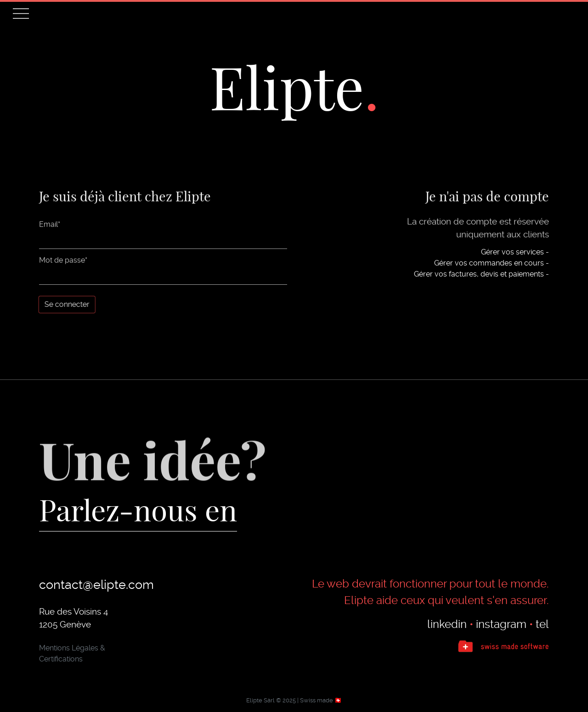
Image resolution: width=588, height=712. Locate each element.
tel (542, 624)
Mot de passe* (63, 261)
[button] (21, 14)
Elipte (287, 86)
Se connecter (67, 304)
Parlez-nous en (138, 509)
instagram (501, 624)
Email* (50, 225)
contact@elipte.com (96, 585)
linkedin (447, 624)
